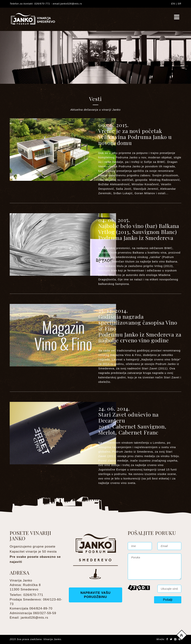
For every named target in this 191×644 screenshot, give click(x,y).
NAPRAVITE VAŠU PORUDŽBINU (95, 595)
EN (173, 4)
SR (179, 4)
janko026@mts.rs (35, 618)
